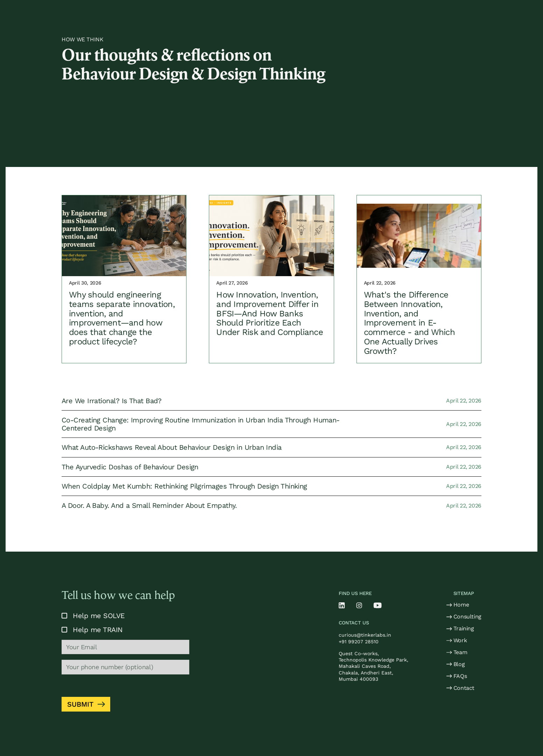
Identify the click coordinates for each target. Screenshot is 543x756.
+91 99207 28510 (359, 642)
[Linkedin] (342, 605)
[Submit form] (86, 704)
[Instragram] (359, 605)
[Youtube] (378, 605)
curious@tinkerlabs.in (365, 635)
